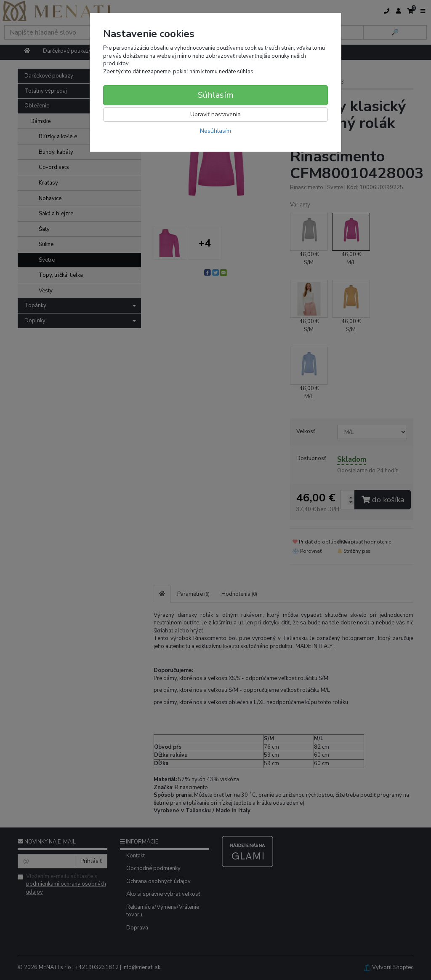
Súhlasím (216, 95)
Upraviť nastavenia (215, 114)
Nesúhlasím (215, 131)
